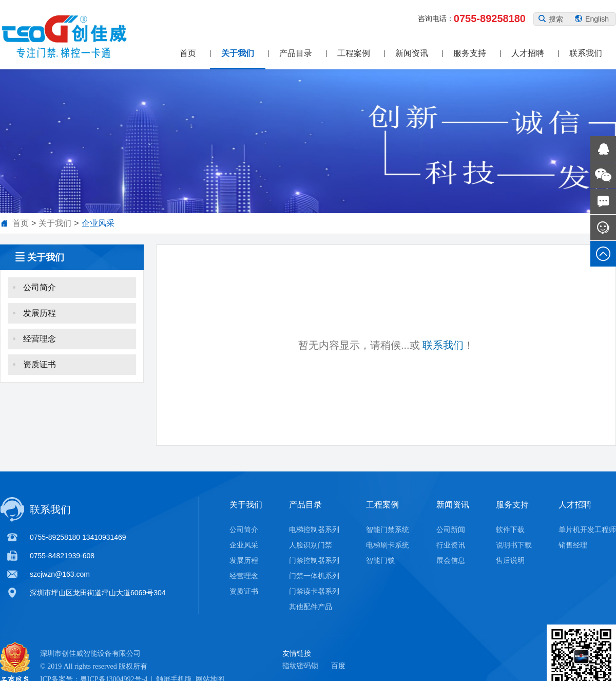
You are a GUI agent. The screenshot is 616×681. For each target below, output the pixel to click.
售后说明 (510, 560)
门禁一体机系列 (314, 576)
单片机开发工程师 (587, 529)
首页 (188, 53)
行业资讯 (451, 545)
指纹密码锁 (300, 666)
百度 (338, 666)
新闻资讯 (412, 53)
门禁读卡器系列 (314, 591)
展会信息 (451, 560)
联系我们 (586, 53)
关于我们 (238, 53)
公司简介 (70, 292)
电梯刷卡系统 (388, 545)
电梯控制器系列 (314, 529)
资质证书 (70, 370)
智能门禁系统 (388, 529)
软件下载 (510, 529)
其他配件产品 (311, 607)
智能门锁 (380, 560)
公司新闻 (451, 529)
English (592, 19)
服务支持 (470, 53)
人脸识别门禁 (311, 545)
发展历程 (70, 318)
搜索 (551, 19)
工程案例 (354, 53)
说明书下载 (514, 545)
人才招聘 (528, 53)
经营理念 (70, 344)
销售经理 (573, 545)
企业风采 (98, 223)
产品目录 (296, 53)
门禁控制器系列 (314, 560)
